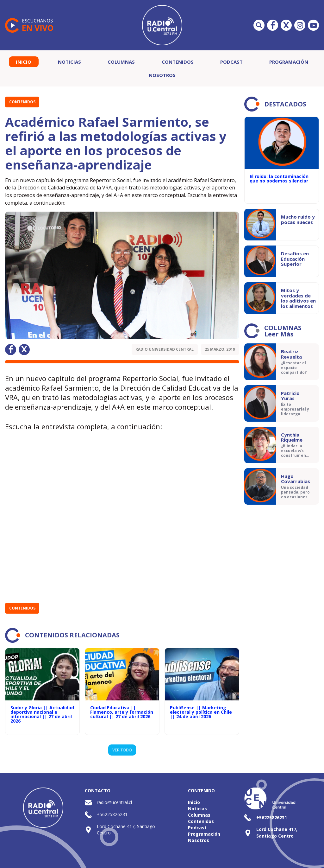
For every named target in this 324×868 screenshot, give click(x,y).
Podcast (231, 62)
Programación (289, 62)
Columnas (121, 62)
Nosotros (162, 75)
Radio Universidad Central (165, 349)
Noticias (69, 62)
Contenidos (178, 62)
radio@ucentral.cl (114, 802)
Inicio (24, 62)
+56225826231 (112, 814)
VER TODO (122, 750)
